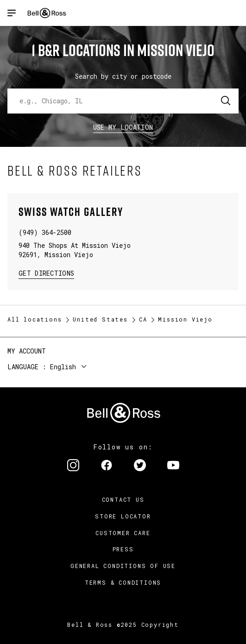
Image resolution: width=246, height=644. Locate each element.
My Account (27, 351)
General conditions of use (123, 566)
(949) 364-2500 (45, 232)
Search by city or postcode (123, 76)
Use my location (123, 127)
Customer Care (123, 533)
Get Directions (46, 273)
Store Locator (123, 516)
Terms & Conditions (123, 582)
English (63, 367)
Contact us (123, 499)
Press (123, 549)
